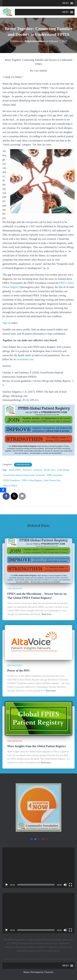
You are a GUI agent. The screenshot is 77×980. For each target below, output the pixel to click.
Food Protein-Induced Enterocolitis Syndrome (24, 475)
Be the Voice (50, 470)
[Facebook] (3, 490)
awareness (38, 470)
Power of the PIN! (18, 671)
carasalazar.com (25, 359)
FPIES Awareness (55, 475)
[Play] (7, 885)
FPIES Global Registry (32, 480)
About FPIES (15, 470)
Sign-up (7, 323)
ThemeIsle (49, 972)
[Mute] (65, 885)
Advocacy (27, 470)
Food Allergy (63, 470)
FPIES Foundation (12, 480)
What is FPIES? (10, 486)
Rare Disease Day (52, 480)
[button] (66, 3)
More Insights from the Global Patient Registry (37, 746)
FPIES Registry (23, 465)
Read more (46, 614)
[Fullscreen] (70, 885)
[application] (38, 868)
